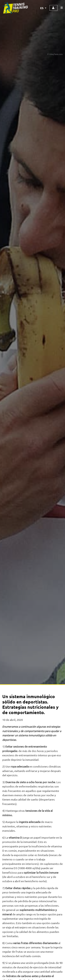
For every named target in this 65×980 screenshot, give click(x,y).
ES (42, 8)
